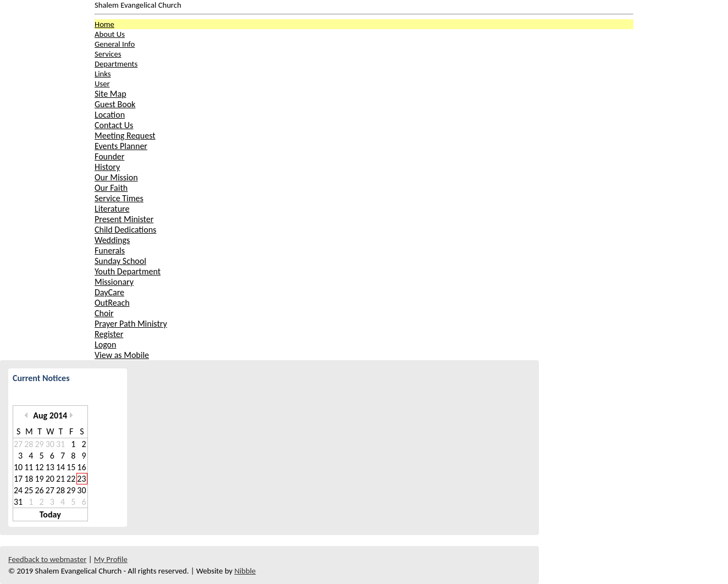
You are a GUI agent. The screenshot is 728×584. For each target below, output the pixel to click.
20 (50, 479)
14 (60, 467)
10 (18, 467)
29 (39, 444)
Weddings (112, 240)
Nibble (245, 571)
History (107, 167)
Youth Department (128, 271)
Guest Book (115, 104)
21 (60, 479)
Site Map (111, 94)
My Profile (111, 559)
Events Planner (121, 146)
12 (39, 467)
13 (50, 467)
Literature (112, 209)
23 (81, 479)
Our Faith (111, 188)
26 (39, 490)
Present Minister (124, 219)
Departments (116, 64)
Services (108, 54)
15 (71, 467)
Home (104, 24)
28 (29, 444)
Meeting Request (125, 136)
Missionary (114, 282)
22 (71, 479)
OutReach (112, 303)
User (102, 84)
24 (18, 490)
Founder (109, 156)
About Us (110, 34)
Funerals (110, 250)
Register (109, 334)
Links (103, 74)
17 (18, 479)
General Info (115, 44)
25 (29, 490)
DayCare (109, 292)
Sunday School (120, 261)
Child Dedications (125, 230)
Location (110, 115)
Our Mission (116, 177)
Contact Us (114, 125)
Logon (105, 345)
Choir (104, 313)
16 (81, 467)
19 (39, 479)
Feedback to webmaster (47, 559)
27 (18, 444)
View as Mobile (122, 355)
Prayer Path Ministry (131, 324)
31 (60, 444)
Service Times (119, 198)
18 (29, 479)
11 (29, 467)
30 (50, 444)
